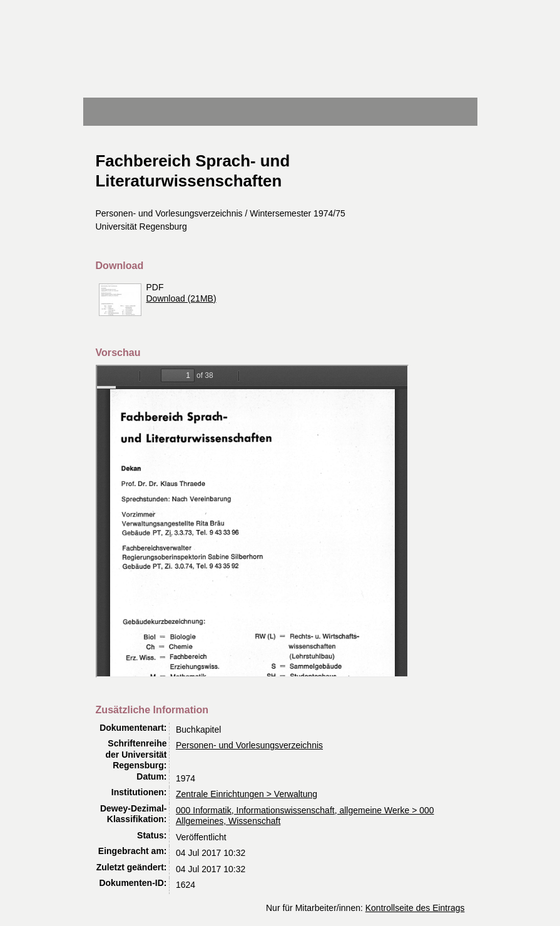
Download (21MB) (181, 298)
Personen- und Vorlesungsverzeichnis (249, 745)
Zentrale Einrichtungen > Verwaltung (247, 794)
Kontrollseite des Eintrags (415, 908)
